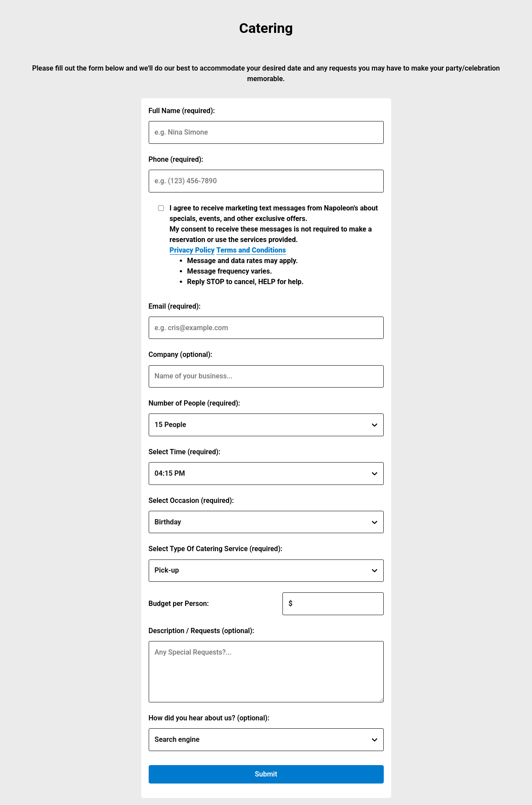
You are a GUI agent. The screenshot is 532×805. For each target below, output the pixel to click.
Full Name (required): (182, 111)
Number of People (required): (195, 403)
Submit (266, 774)
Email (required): (175, 306)
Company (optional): (181, 354)
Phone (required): (176, 159)
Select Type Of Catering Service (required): (216, 549)
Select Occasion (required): (191, 500)
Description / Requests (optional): (202, 631)
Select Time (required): (185, 452)
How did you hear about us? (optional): (209, 718)
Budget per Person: (179, 604)
